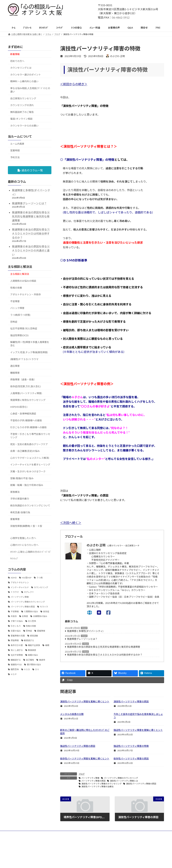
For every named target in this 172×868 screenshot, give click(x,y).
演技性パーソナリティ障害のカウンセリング (101, 784)
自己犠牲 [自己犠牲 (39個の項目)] (30, 660)
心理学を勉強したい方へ (23, 538)
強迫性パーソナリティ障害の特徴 (131, 746)
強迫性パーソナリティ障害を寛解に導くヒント (138, 730)
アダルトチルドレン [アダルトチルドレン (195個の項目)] (20, 582)
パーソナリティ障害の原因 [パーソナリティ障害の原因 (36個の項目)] (23, 607)
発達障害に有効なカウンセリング (28, 400)
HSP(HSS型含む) (19, 407)
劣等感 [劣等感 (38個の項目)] (25, 616)
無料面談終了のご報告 (22, 112)
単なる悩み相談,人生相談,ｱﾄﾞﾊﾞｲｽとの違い (30, 90)
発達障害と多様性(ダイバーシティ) (85, 631)
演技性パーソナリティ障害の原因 (131, 701)
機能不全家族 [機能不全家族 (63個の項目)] (34, 645)
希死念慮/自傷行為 (20, 512)
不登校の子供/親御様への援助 (26, 420)
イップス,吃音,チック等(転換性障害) (29, 352)
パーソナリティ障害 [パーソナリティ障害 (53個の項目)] (20, 597)
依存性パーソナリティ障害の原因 (131, 759)
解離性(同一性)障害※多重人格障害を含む (30, 344)
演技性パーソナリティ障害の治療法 (97, 787)
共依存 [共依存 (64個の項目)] (14, 616)
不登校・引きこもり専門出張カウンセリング (30, 436)
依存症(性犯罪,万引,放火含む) (26, 386)
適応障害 (15, 366)
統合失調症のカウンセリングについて (30, 505)
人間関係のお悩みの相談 (23, 281)
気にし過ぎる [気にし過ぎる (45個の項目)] (17, 650)
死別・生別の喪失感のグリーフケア (29, 444)
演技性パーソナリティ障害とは (124, 781)
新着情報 (15, 54)
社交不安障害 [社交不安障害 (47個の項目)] (17, 655)
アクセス (121, 854)
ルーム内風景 (17, 144)
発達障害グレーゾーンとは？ (82, 639)
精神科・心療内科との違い (24, 81)
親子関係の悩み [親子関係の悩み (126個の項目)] (34, 665)
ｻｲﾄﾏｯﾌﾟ (14, 559)
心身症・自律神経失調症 (23, 414)
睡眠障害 (15, 373)
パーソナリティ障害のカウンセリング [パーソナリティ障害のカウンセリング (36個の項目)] (28, 602)
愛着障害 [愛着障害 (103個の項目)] (41, 631)
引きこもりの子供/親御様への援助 (28, 427)
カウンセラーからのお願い (24, 126)
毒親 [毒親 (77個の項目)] (47, 645)
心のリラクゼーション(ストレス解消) (30, 458)
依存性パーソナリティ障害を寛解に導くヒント (85, 759)
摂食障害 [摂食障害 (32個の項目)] (15, 641)
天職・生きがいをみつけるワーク (28, 471)
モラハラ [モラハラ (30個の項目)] (44, 607)
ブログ (84, 628)
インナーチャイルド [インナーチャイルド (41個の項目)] (20, 587)
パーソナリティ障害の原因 (93, 781)
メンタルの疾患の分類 (72, 714)
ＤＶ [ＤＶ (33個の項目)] (37, 669)
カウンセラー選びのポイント (26, 75)
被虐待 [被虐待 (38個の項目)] (42, 660)
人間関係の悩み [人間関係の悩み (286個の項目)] (31, 612)
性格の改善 (16, 288)
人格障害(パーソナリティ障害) (26, 393)
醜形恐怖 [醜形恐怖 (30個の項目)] (15, 669)
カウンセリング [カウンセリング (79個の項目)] (41, 587)
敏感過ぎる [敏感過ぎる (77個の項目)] (29, 641)
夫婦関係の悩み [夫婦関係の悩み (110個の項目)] (40, 616)
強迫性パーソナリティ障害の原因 (78, 746)
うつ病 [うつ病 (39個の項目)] (39, 578)
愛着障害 (15, 519)
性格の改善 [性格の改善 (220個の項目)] (31, 626)
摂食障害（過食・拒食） (23, 380)
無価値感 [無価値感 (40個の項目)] (32, 650)
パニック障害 (17, 308)
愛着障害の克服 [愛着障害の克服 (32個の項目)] (18, 636)
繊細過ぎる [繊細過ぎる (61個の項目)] (16, 660)
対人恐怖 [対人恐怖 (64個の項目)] (32, 621)
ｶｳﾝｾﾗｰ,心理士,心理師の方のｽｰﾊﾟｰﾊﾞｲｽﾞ (31, 552)
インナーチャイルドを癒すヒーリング (30, 465)
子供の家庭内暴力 (20, 499)
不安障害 (15, 301)
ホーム (120, 842)
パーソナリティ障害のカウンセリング (121, 778)
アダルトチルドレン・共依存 (26, 295)
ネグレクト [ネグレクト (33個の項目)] (29, 592)
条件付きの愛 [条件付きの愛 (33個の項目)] (17, 645)
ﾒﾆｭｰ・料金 (122, 848)
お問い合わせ (123, 860)
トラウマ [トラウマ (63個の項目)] (15, 592)
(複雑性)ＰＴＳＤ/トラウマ (24, 359)
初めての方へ (17, 61)
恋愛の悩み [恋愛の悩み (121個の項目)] (16, 631)
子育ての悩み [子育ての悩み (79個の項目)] (17, 621)
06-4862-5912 (121, 17)
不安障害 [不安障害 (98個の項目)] (15, 612)
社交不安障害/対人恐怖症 (24, 329)
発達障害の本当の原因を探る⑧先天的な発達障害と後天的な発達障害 (104, 647)
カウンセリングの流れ (22, 105)
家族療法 (15, 492)
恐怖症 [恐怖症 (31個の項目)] (29, 631)
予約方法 (15, 157)
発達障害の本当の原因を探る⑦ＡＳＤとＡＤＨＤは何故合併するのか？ (105, 655)
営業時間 (15, 151)
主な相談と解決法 (20, 274)
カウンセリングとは (21, 68)
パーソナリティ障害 (90, 778)
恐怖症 (14, 322)
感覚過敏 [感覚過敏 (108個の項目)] (34, 636)
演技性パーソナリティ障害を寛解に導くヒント (85, 701)
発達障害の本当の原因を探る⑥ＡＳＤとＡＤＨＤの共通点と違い (31, 251)
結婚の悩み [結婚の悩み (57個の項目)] (33, 655)
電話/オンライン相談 (21, 119)
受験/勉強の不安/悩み (22, 478)
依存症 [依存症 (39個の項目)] (46, 612)
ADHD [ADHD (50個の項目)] (14, 578)
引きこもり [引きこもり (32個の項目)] (16, 626)
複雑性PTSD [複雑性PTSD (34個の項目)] (16, 665)
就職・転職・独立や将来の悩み (27, 485)
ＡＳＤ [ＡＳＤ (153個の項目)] (27, 669)
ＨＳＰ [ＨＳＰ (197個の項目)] (14, 674)
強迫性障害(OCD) (19, 335)
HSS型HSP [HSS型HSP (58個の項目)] (27, 578)
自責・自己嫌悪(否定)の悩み (25, 451)
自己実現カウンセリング (23, 98)
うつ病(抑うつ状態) (20, 315)
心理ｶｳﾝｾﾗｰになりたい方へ (24, 545)
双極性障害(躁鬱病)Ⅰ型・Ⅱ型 (26, 526)
